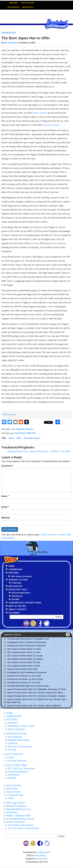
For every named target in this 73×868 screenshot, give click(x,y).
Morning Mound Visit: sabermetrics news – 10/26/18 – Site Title (39, 451)
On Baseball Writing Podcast (20, 819)
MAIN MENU (14, 3)
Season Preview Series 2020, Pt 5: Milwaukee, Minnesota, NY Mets (36, 689)
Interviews (13, 723)
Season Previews (16, 729)
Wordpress (41, 855)
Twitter (11, 798)
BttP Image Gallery (15, 803)
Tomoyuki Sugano (51, 125)
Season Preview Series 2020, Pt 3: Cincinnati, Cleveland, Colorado (36, 696)
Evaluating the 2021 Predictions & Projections (27, 642)
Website (6, 518)
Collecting (16, 583)
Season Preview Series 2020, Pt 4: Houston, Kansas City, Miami (35, 693)
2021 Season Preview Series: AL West (24, 652)
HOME (9, 713)
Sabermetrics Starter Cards (21, 726)
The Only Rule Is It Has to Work (23, 828)
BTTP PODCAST (15, 754)
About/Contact (13, 792)
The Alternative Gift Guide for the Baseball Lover (28, 639)
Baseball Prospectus (16, 806)
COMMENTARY (14, 716)
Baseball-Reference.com (18, 809)
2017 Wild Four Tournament (21, 768)
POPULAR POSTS (14, 7)
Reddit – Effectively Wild (18, 816)
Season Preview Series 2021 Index (22, 669)
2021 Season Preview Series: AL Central (25, 659)
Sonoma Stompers (15, 822)
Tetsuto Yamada (39, 113)
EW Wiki (15, 599)
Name (5, 496)
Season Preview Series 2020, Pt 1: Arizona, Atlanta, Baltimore (34, 706)
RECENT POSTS (28, 7)
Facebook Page (15, 795)
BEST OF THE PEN (28, 3)
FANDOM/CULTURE (9, 33)
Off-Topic (12, 750)
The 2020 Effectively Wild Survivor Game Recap (28, 686)
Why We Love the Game (20, 747)
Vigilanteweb (44, 852)
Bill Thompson (11, 43)
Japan (11, 438)
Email (5, 507)
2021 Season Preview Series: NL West (24, 649)
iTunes (11, 757)
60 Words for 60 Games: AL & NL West (24, 676)
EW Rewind (17, 596)
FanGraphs (12, 812)
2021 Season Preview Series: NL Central (25, 656)
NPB (19, 438)
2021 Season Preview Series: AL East (24, 666)
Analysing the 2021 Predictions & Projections (26, 646)
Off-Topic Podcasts (17, 761)
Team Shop (12, 789)
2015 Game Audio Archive (20, 825)
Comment (7, 466)
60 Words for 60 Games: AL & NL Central (25, 679)
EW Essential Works (21, 593)
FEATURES (12, 720)
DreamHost (42, 859)
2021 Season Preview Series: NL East (24, 662)
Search (58, 617)
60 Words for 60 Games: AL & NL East (24, 683)
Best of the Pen (14, 785)
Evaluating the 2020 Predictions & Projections (27, 672)
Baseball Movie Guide (18, 740)
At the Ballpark (15, 737)
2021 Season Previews (21, 576)
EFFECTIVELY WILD (17, 765)
